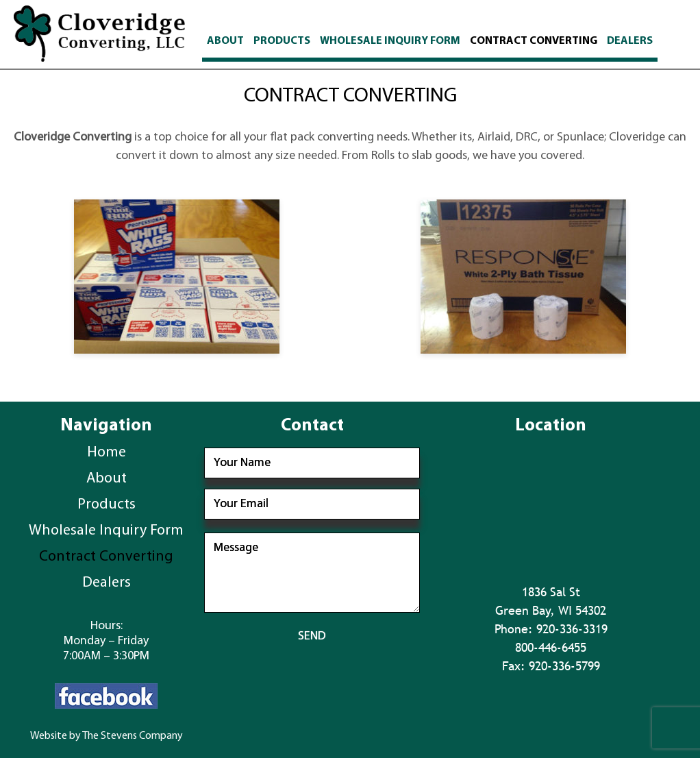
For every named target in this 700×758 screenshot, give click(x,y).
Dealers (630, 41)
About (225, 41)
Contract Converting (534, 41)
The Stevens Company (133, 736)
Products (282, 41)
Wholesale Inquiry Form (390, 41)
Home (107, 453)
